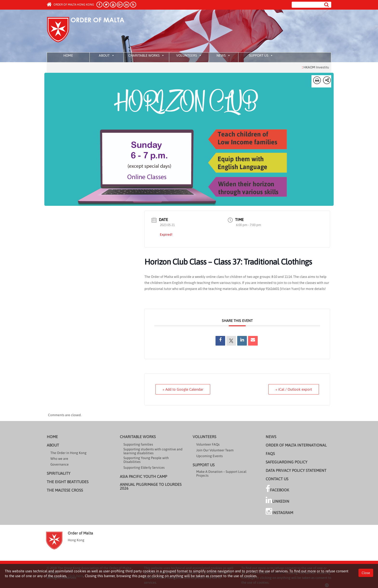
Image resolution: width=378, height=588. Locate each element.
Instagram (279, 511)
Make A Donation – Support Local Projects (221, 474)
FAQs (270, 454)
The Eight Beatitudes (68, 482)
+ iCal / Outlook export (294, 389)
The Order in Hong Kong (68, 453)
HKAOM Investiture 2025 (327, 67)
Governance (60, 464)
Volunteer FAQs (208, 444)
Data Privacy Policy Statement (296, 470)
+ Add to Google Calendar (183, 389)
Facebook (277, 489)
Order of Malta (92, 31)
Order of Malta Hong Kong (70, 5)
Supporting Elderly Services (144, 468)
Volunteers (189, 55)
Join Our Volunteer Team (215, 450)
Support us (261, 55)
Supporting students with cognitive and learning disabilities (153, 451)
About (107, 55)
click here (76, 576)
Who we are (59, 459)
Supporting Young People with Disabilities (146, 460)
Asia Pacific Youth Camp (143, 476)
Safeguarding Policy (287, 462)
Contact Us (277, 479)
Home (68, 55)
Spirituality (59, 473)
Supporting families (138, 444)
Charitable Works (146, 55)
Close (366, 573)
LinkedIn (277, 500)
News (223, 55)
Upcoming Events (209, 456)
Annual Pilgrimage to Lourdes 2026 (151, 486)
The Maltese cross (65, 490)
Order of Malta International (296, 445)
